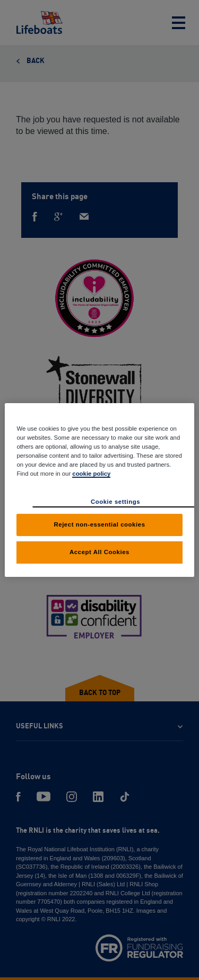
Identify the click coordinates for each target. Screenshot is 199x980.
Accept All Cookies (99, 552)
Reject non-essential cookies (99, 524)
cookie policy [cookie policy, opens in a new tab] (91, 474)
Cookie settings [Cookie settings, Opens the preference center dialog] (115, 502)
